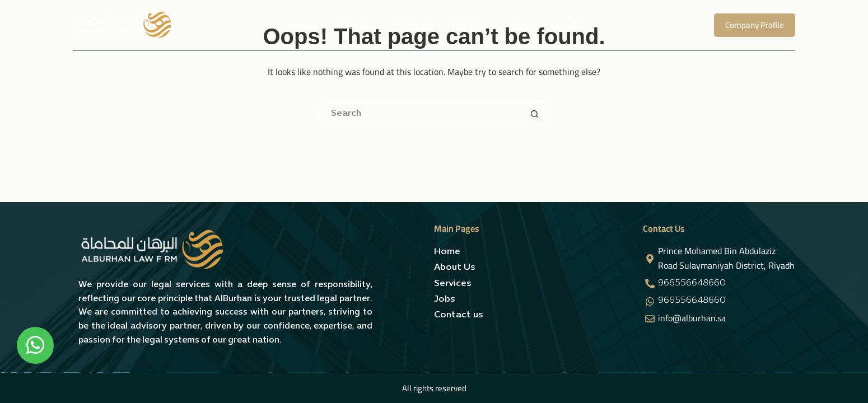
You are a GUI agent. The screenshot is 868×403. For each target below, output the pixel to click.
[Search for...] (423, 114)
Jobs (445, 299)
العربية (564, 25)
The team (471, 25)
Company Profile (755, 25)
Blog (521, 25)
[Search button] (535, 114)
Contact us (459, 315)
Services (414, 25)
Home (304, 25)
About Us (356, 25)
